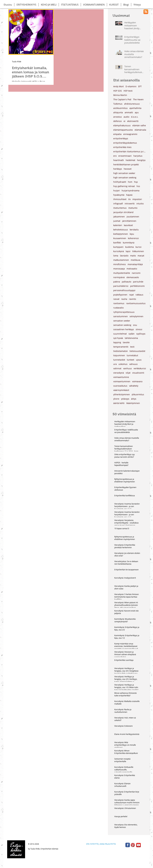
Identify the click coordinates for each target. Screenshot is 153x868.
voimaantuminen (122, 381)
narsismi (136, 273)
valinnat (117, 368)
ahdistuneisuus (132, 104)
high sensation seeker (124, 173)
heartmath (119, 160)
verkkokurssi (140, 368)
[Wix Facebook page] (128, 845)
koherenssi (133, 238)
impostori (137, 199)
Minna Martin (120, 95)
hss (138, 186)
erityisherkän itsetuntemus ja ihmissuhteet (130, 151)
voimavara (137, 381)
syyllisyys (141, 334)
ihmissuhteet (120, 199)
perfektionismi (137, 286)
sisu (135, 325)
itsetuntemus (120, 208)
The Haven (138, 99)
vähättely (134, 386)
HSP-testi (128, 91)
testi (132, 347)
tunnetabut (132, 355)
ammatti (129, 112)
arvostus (118, 117)
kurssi (139, 247)
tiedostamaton (121, 351)
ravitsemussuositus (136, 303)
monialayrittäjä (135, 264)
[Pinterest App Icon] (133, 845)
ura (115, 364)
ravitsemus (119, 303)
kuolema (129, 247)
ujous (139, 360)
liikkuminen (138, 251)
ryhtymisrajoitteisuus (124, 312)
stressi (139, 329)
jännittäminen (129, 221)
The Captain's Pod (122, 99)
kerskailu (134, 230)
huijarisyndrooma (131, 191)
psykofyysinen (120, 295)
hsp (136, 182)
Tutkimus (118, 104)
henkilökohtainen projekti (126, 164)
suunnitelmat (120, 334)
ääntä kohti (119, 403)
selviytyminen (136, 316)
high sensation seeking (125, 178)
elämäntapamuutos (123, 130)
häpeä (129, 195)
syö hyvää (118, 338)
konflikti (117, 243)
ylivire (116, 399)
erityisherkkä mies (122, 147)
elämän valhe (139, 125)
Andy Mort (119, 86)
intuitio (140, 204)
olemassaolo (133, 277)
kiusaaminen (120, 238)
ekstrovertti (133, 121)
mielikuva (136, 260)
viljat (128, 373)
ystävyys (125, 399)
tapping (117, 342)
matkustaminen (121, 260)
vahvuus (133, 364)
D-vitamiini (131, 86)
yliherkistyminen (122, 394)
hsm (130, 182)
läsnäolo (124, 256)
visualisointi (138, 373)
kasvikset (128, 225)
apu (137, 112)
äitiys (134, 399)
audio (126, 117)
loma (116, 256)
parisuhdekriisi (121, 286)
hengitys (141, 160)
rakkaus (139, 295)
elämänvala (140, 130)
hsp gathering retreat (124, 186)
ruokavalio (118, 308)
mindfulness (120, 264)
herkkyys (118, 169)
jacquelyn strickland (123, 212)
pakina (117, 282)
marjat (141, 256)
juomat (117, 221)
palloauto (127, 282)
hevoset (128, 169)
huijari (117, 191)
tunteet (131, 360)
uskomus (123, 364)
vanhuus (127, 368)
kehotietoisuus (121, 230)
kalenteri (118, 225)
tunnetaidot (119, 360)
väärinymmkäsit (121, 390)
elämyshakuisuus (122, 125)
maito (133, 256)
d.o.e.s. (135, 117)
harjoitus (138, 156)
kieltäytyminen (121, 234)
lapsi (128, 251)
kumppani (118, 247)
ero (115, 156)
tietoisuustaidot (137, 351)
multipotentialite (122, 273)
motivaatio (132, 269)
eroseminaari (125, 156)
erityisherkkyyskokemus (125, 143)
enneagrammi (130, 134)
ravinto (132, 299)
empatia (117, 134)
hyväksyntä (119, 195)
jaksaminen (119, 217)
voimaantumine (121, 377)
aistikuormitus (120, 108)
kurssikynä (119, 251)
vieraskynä (119, 373)
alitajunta (118, 112)
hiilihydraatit (120, 182)
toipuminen (119, 355)
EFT (140, 86)
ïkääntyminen (133, 403)
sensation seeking (122, 325)
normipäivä (119, 277)
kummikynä (129, 243)
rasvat (116, 299)
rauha (124, 299)
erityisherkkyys (121, 138)
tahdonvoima (131, 338)
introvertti (130, 204)
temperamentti (121, 347)
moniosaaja (119, 269)
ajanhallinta (135, 108)
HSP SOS (118, 91)
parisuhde (138, 282)
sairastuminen (121, 316)
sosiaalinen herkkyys (124, 329)
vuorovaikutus (120, 386)
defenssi (118, 121)
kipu (132, 234)
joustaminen (133, 217)
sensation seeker (122, 321)
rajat (131, 295)
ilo (129, 199)
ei (124, 121)
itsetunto (133, 208)
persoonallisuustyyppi (124, 290)
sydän (132, 334)
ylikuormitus (138, 394)
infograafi (118, 204)
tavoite (126, 342)
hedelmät (130, 160)
